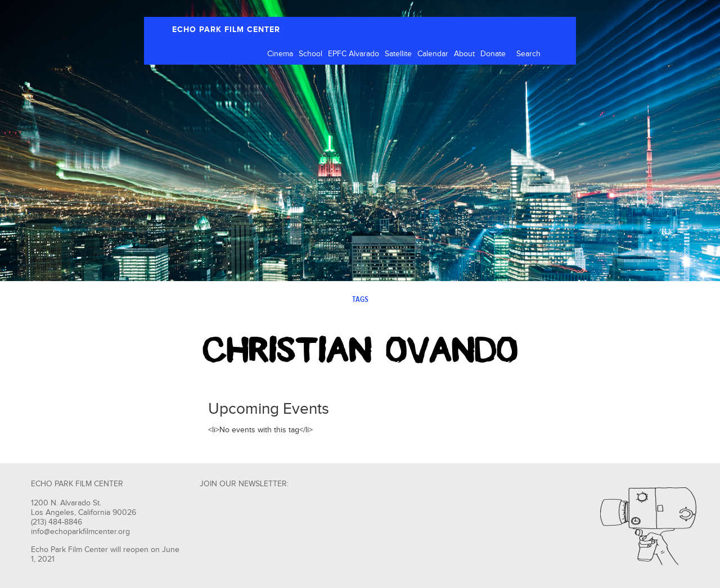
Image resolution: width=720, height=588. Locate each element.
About (464, 54)
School (310, 54)
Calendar (433, 54)
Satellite (398, 54)
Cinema (280, 54)
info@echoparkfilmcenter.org (80, 532)
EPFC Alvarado (354, 54)
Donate (493, 54)
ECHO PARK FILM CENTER (226, 30)
